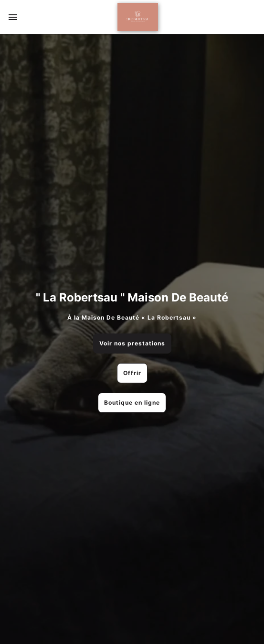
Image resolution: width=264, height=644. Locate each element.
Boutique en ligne (132, 402)
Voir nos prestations (132, 343)
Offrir (132, 373)
